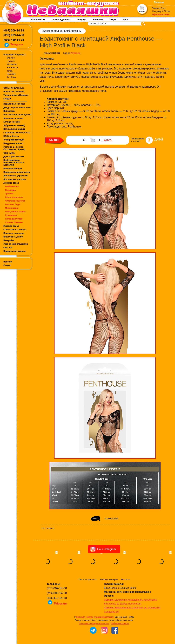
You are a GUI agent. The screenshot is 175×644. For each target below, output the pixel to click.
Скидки (7, 99)
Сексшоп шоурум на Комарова (122, 600)
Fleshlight (11, 74)
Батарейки (9, 240)
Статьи (7, 265)
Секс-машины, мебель (15, 230)
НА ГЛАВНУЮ (38, 20)
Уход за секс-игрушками (16, 244)
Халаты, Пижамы (14, 222)
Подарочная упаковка (15, 251)
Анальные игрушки (13, 118)
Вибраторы (9, 111)
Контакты (98, 20)
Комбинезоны (12, 186)
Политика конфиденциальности (94, 623)
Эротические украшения (16, 176)
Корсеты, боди (13, 204)
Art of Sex (11, 77)
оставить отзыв (111, 518)
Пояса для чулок (14, 219)
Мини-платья (12, 208)
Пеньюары (11, 190)
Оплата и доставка (61, 20)
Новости (8, 262)
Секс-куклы (9, 153)
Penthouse (75, 53)
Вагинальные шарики (14, 129)
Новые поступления (14, 92)
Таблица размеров (109, 579)
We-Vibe (11, 58)
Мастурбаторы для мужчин (17, 115)
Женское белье (11, 183)
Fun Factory (12, 68)
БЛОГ (126, 20)
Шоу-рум (82, 20)
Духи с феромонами (14, 157)
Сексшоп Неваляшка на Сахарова (124, 608)
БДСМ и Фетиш (11, 136)
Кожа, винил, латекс (15, 212)
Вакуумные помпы (13, 143)
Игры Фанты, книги (13, 237)
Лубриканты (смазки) (14, 125)
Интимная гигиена (13, 169)
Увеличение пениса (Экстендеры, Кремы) (14, 148)
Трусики (9, 194)
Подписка (159, 2)
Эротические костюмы (15, 179)
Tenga (10, 71)
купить (108, 140)
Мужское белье (11, 226)
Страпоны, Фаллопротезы (17, 133)
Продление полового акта (17, 172)
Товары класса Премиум (16, 95)
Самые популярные (14, 88)
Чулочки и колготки (15, 201)
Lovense (11, 61)
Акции (113, 20)
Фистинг (8, 248)
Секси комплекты (14, 197)
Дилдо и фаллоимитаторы (17, 107)
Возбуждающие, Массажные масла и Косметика (14, 163)
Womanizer (12, 64)
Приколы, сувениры (14, 233)
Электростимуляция (14, 140)
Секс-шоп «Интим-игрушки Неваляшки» (95, 617)
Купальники (11, 215)
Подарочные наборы (14, 104)
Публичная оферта (120, 623)
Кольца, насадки (12, 122)
